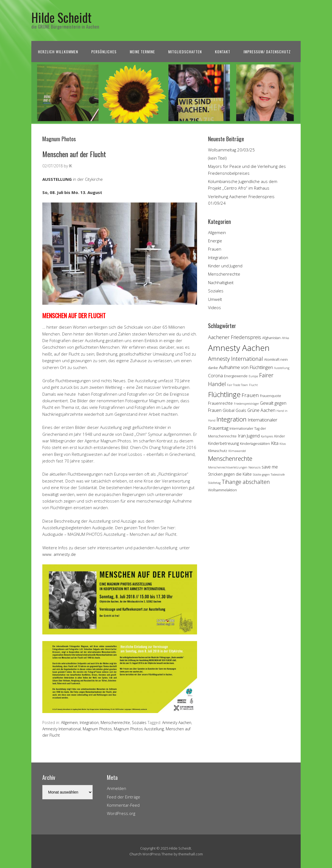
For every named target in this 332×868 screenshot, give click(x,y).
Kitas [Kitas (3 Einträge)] (283, 444)
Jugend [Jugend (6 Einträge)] (253, 436)
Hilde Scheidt (61, 17)
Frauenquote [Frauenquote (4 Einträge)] (271, 396)
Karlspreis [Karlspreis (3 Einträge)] (267, 436)
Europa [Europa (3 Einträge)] (253, 376)
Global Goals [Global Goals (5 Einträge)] (234, 410)
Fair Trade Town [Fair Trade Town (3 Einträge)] (237, 385)
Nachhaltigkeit (221, 282)
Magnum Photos (97, 729)
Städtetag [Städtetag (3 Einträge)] (214, 483)
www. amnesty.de (59, 554)
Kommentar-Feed (123, 805)
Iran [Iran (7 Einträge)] (242, 436)
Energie (215, 241)
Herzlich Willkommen (58, 52)
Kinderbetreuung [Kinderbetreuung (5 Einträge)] (223, 443)
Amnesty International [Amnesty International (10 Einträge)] (236, 359)
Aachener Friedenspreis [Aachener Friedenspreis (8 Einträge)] (235, 337)
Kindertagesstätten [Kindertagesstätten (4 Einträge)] (255, 443)
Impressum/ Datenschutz (267, 52)
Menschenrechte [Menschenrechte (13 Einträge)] (230, 458)
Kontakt (223, 52)
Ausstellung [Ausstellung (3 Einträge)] (282, 368)
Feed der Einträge (124, 797)
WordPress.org (121, 813)
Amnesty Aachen (177, 723)
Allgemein (69, 723)
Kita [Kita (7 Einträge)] (275, 443)
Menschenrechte (115, 723)
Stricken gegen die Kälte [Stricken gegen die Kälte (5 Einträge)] (230, 474)
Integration (89, 723)
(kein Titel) (217, 158)
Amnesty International (62, 729)
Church (135, 854)
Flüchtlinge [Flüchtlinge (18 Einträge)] (224, 394)
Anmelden (117, 788)
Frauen (215, 249)
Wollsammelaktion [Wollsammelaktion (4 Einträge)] (222, 490)
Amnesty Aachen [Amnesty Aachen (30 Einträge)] (239, 348)
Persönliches (104, 52)
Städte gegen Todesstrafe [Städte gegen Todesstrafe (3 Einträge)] (269, 475)
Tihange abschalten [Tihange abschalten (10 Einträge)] (246, 482)
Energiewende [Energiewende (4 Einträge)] (236, 376)
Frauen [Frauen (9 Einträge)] (250, 395)
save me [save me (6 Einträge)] (270, 467)
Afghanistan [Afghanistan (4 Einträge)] (271, 338)
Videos (215, 307)
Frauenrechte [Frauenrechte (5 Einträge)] (220, 403)
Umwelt (215, 299)
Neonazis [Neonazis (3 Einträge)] (254, 467)
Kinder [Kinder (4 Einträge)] (280, 436)
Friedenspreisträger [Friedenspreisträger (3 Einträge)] (246, 404)
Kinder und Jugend (225, 266)
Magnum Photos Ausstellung (139, 729)
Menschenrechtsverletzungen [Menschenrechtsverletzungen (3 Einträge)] (228, 467)
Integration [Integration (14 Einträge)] (232, 419)
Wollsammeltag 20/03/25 (231, 150)
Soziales (139, 723)
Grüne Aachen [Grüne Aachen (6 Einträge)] (261, 410)
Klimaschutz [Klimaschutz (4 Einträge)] (218, 451)
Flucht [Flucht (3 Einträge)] (253, 385)
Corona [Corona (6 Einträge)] (215, 376)
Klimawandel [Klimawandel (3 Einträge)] (237, 451)
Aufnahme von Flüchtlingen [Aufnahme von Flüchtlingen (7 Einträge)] (246, 367)
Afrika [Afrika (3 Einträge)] (285, 338)
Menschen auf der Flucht (74, 154)
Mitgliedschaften (185, 52)
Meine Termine (142, 52)
